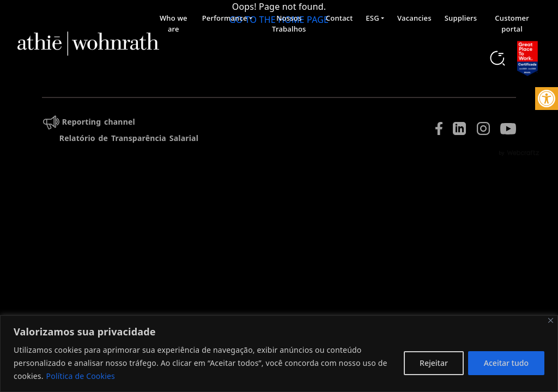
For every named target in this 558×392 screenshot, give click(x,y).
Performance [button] (225, 18)
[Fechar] (551, 320)
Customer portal (512, 23)
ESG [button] (372, 18)
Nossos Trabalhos (289, 23)
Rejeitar (434, 363)
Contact (339, 18)
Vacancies (414, 18)
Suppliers (461, 18)
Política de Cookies (81, 376)
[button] (547, 99)
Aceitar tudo (506, 363)
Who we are (174, 23)
